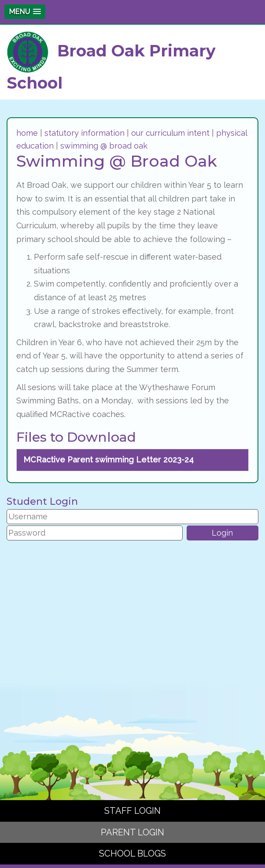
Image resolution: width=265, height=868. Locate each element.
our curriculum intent (170, 133)
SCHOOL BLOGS (132, 853)
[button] (25, 12)
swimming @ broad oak (104, 146)
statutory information (85, 133)
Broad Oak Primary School (111, 62)
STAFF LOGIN (132, 811)
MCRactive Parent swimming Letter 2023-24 (109, 460)
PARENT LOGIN (132, 832)
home (27, 133)
